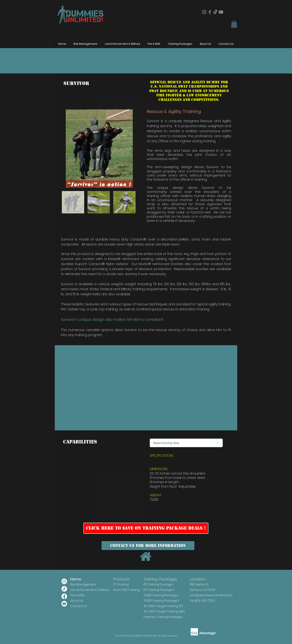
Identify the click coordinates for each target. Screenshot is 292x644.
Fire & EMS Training (126, 590)
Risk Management (83, 584)
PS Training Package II (159, 590)
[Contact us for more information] (148, 546)
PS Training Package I (159, 584)
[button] (234, 24)
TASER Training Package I (161, 595)
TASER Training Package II (161, 601)
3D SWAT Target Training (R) (163, 606)
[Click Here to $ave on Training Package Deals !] (146, 528)
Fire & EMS (77, 595)
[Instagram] (204, 12)
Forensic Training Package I (163, 617)
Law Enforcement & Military (90, 590)
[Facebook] (210, 12)
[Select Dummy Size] (186, 443)
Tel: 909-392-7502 (202, 601)
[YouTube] (221, 12)
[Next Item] (132, 148)
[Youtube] (64, 604)
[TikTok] (215, 12)
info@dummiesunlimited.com (211, 595)
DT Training (121, 584)
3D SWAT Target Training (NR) (164, 611)
